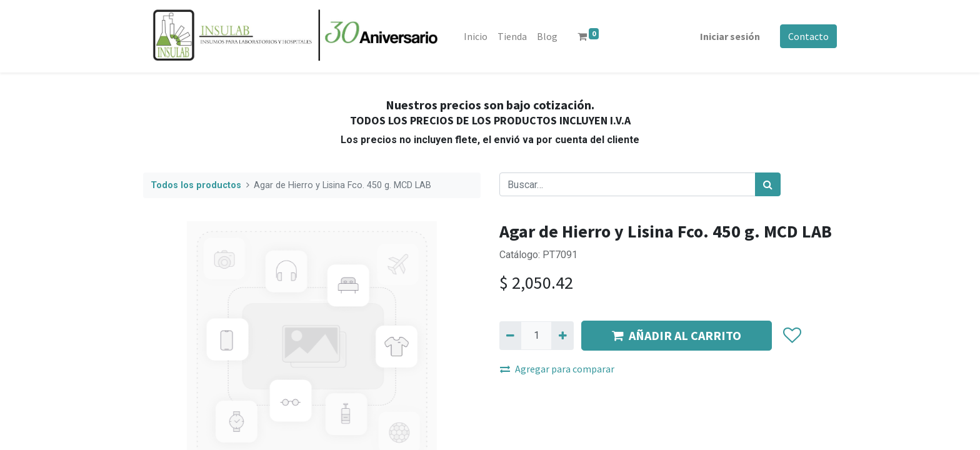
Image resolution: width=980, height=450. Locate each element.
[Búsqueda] (768, 184)
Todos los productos (196, 185)
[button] (792, 336)
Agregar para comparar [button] (557, 369)
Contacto (808, 36)
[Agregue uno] (562, 336)
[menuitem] (476, 36)
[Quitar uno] (510, 336)
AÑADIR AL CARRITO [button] (677, 335)
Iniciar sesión (730, 36)
